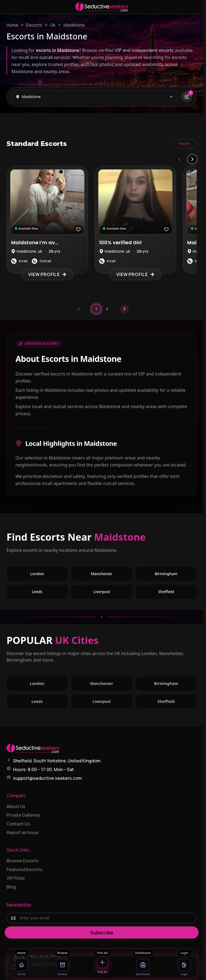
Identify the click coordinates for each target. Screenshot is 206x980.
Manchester (111, 575)
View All (184, 144)
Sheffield (177, 593)
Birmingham (176, 575)
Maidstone (74, 25)
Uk (53, 25)
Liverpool (113, 593)
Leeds (49, 593)
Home (12, 25)
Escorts (34, 25)
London (49, 575)
